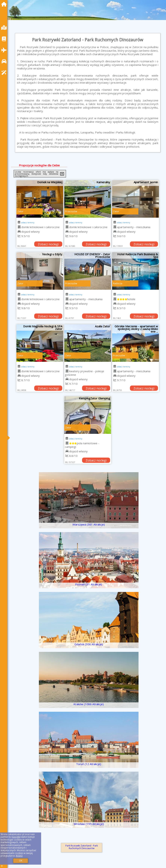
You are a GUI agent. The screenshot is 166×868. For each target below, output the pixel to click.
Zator (20, 211)
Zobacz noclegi (48, 244)
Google (16, 837)
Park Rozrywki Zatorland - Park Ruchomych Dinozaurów (82, 847)
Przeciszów (71, 211)
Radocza (118, 283)
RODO (19, 856)
